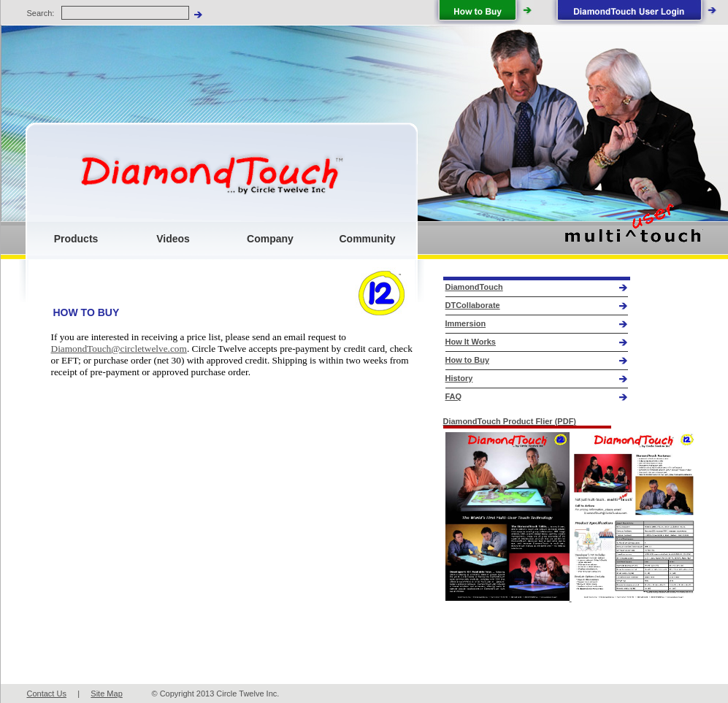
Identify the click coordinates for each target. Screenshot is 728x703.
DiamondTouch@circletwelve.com (119, 349)
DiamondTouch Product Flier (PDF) (510, 421)
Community (368, 239)
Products (76, 239)
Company (270, 239)
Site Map (106, 694)
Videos (173, 239)
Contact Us (47, 694)
